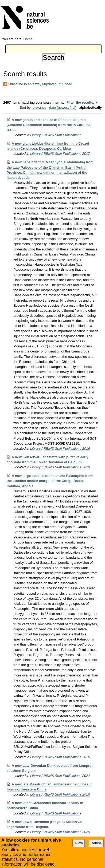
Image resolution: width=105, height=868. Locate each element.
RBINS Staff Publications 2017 (67, 154)
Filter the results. (81, 102)
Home (28, 39)
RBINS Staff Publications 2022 (67, 776)
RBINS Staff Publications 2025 (67, 832)
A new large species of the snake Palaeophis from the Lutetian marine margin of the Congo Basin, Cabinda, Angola (50, 481)
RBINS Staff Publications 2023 (67, 467)
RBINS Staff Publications (63, 135)
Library (35, 135)
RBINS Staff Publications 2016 (67, 449)
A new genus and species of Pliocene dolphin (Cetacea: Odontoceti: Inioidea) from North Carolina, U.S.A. (49, 125)
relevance (39, 108)
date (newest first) (63, 108)
